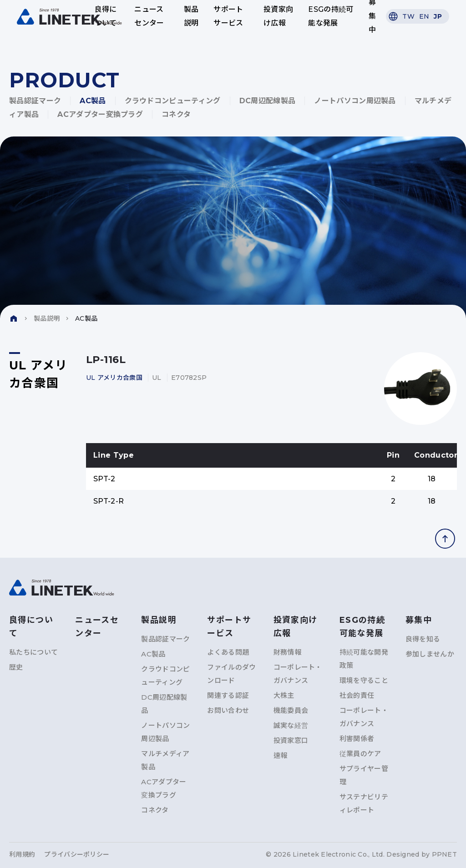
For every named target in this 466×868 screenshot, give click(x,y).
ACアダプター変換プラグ (100, 114)
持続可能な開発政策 (364, 659)
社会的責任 (357, 695)
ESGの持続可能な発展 (330, 16)
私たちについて (33, 652)
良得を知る (423, 639)
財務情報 (287, 652)
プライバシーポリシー (77, 854)
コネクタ (176, 114)
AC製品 (93, 101)
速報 (281, 755)
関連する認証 (228, 695)
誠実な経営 (291, 725)
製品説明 (191, 16)
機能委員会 (291, 710)
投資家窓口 (291, 740)
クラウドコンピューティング (173, 101)
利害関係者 (357, 739)
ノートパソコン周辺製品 (355, 101)
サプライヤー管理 (364, 775)
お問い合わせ (228, 710)
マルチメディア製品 (165, 760)
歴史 (16, 667)
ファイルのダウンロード (231, 674)
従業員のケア (360, 754)
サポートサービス (228, 16)
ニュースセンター (149, 16)
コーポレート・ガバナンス (298, 674)
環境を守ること (364, 680)
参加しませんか (430, 654)
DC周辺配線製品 (268, 101)
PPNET (444, 854)
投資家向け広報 (278, 16)
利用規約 (22, 854)
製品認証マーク (35, 101)
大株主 (284, 695)
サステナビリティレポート (364, 803)
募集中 (371, 16)
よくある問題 (228, 652)
